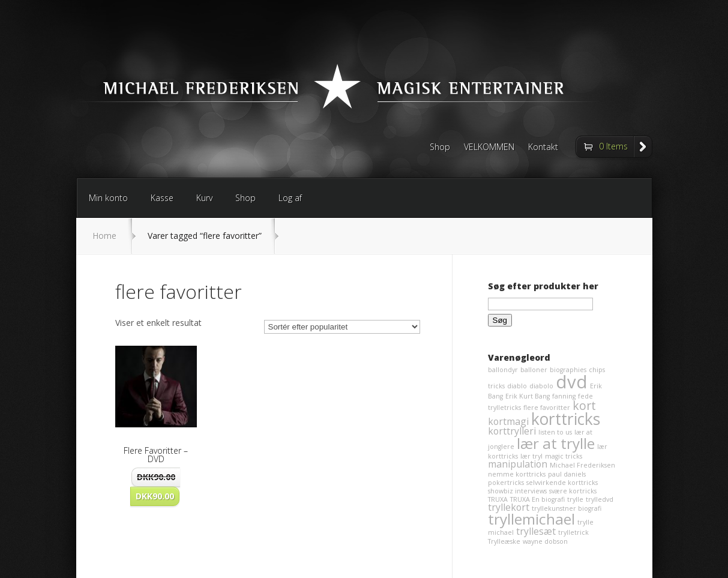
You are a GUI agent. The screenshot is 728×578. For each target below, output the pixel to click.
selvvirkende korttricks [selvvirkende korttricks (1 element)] (562, 483)
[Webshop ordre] (342, 327)
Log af (290, 198)
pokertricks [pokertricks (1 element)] (506, 483)
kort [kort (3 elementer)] (584, 405)
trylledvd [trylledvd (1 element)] (600, 499)
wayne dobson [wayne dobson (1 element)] (545, 541)
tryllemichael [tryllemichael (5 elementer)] (531, 519)
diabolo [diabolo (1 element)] (541, 386)
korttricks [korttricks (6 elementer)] (566, 419)
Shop (440, 148)
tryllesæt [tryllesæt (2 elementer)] (536, 531)
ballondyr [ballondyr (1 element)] (503, 370)
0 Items (613, 146)
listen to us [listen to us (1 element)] (555, 432)
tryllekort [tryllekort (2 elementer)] (509, 507)
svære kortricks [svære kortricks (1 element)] (573, 491)
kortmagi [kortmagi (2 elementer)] (508, 421)
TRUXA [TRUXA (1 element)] (498, 499)
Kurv (204, 198)
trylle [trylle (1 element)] (575, 499)
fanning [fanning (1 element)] (564, 396)
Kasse (162, 198)
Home (104, 236)
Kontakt (543, 148)
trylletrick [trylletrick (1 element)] (573, 532)
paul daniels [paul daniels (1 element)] (567, 474)
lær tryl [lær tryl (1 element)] (531, 456)
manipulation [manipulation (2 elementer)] (518, 464)
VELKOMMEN (489, 148)
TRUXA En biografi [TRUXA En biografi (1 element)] (537, 499)
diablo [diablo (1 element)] (517, 386)
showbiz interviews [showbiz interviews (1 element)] (517, 491)
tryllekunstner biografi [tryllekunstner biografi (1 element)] (567, 508)
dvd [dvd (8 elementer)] (572, 382)
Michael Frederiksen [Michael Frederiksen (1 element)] (582, 465)
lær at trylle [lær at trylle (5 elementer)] (556, 443)
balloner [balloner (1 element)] (534, 370)
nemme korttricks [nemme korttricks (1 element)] (517, 474)
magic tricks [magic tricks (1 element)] (564, 456)
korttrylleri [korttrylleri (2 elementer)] (512, 431)
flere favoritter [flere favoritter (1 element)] (547, 408)
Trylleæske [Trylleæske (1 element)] (504, 541)
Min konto (108, 198)
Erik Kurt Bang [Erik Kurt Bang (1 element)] (528, 396)
